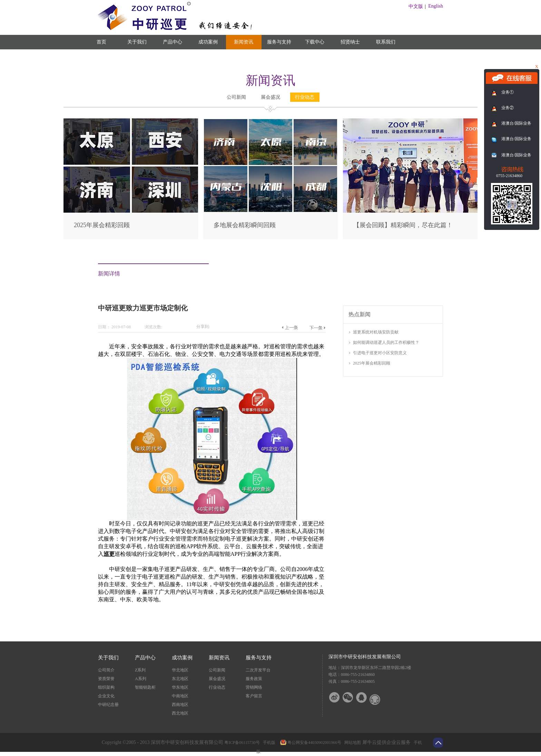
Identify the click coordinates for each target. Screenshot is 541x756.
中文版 (416, 6)
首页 (101, 42)
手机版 (268, 743)
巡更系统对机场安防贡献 (376, 332)
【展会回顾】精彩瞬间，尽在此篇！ (403, 225)
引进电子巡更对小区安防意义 (380, 353)
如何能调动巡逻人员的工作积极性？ (386, 342)
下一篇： (317, 328)
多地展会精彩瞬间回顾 (245, 225)
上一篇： (290, 328)
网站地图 (352, 743)
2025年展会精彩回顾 (102, 225)
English (436, 6)
